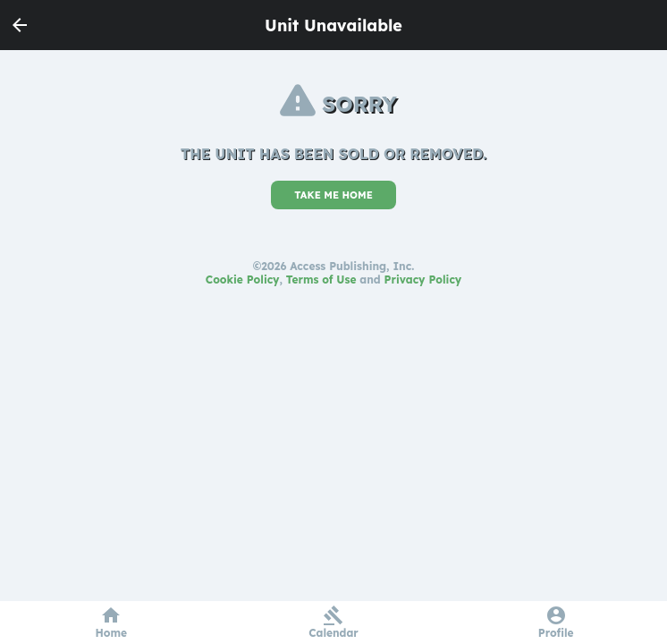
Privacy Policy (423, 280)
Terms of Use (321, 280)
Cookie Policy (243, 280)
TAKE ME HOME (333, 195)
